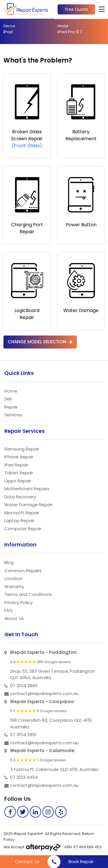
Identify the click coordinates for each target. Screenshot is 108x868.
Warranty (14, 587)
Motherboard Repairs (27, 489)
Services (13, 415)
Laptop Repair (19, 520)
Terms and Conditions (28, 594)
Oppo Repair (18, 481)
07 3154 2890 (24, 686)
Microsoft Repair (22, 513)
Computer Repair (23, 529)
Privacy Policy (18, 602)
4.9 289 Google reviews (40, 662)
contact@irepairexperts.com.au (44, 693)
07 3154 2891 (23, 735)
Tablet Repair (19, 473)
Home (11, 391)
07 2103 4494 (24, 777)
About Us (14, 618)
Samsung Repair (22, 449)
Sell (8, 399)
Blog (9, 562)
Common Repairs (23, 571)
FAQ (8, 610)
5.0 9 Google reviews (38, 711)
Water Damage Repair (28, 505)
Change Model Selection (40, 342)
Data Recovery (20, 497)
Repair (11, 407)
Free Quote (76, 9)
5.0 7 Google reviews (38, 760)
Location (14, 578)
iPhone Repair (19, 457)
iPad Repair (16, 465)
